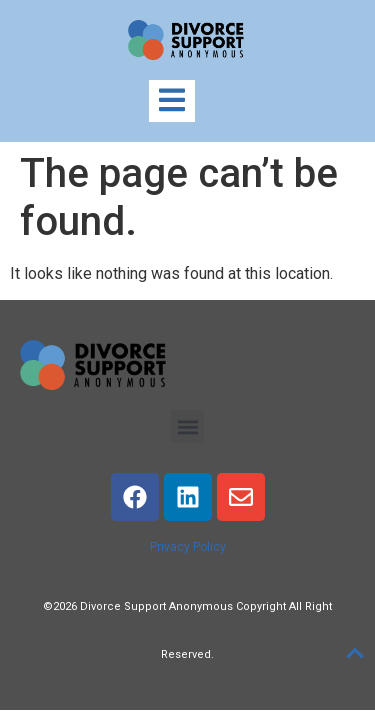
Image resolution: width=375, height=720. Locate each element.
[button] (187, 426)
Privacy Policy (188, 547)
